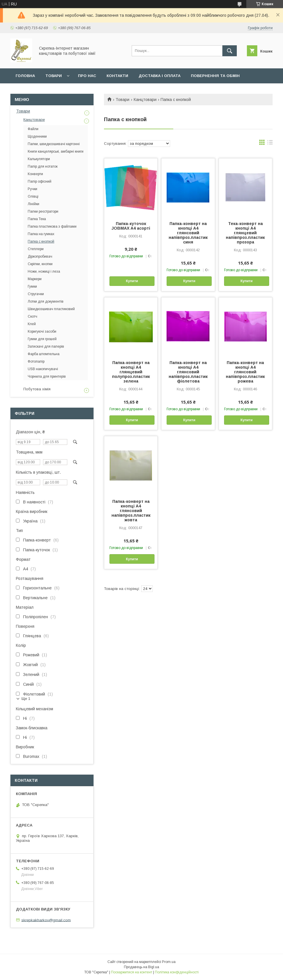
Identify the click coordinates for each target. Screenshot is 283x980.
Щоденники (37, 136)
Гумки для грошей (42, 339)
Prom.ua (169, 962)
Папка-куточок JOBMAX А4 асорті (131, 226)
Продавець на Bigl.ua (141, 967)
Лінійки (33, 204)
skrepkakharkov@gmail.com (46, 920)
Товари (54, 76)
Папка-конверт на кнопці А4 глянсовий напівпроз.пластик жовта (131, 511)
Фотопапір (36, 361)
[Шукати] (230, 51)
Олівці (33, 196)
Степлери (36, 249)
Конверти (35, 174)
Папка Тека (37, 219)
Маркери (35, 279)
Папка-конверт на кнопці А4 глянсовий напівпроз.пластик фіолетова (188, 372)
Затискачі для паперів (46, 346)
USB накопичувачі (43, 369)
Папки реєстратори (43, 211)
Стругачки (36, 294)
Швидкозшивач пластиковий (51, 309)
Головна (25, 76)
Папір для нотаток (43, 166)
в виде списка (270, 144)
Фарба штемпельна (44, 354)
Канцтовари (145, 100)
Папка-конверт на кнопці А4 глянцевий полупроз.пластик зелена (131, 372)
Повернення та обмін (215, 76)
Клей (32, 324)
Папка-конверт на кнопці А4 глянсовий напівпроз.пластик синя (188, 233)
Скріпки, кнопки (40, 264)
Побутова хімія (37, 389)
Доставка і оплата (160, 76)
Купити (132, 281)
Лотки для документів (46, 301)
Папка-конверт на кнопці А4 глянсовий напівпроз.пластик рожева (245, 372)
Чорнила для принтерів (47, 376)
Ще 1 (26, 699)
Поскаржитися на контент (132, 972)
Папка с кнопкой (41, 241)
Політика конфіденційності (177, 972)
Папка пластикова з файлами (52, 226)
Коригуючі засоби (42, 331)
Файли (33, 129)
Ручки (32, 189)
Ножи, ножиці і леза (44, 271)
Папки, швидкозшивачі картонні (54, 144)
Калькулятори (39, 159)
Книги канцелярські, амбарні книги (56, 151)
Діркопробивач (40, 256)
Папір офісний (40, 181)
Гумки (32, 286)
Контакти (117, 76)
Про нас (87, 76)
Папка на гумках (41, 234)
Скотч (32, 316)
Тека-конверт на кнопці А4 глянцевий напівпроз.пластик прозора (245, 233)
